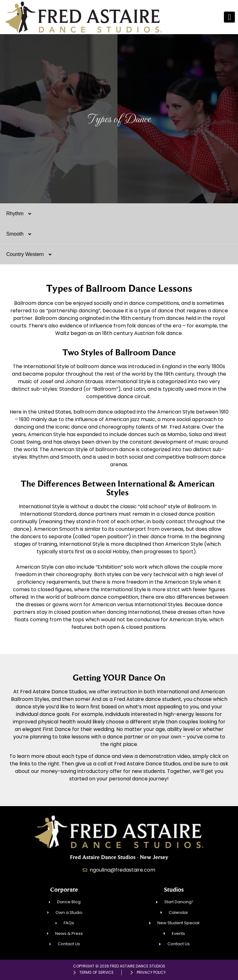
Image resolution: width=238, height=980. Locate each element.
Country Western (32, 254)
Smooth (22, 234)
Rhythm (22, 214)
